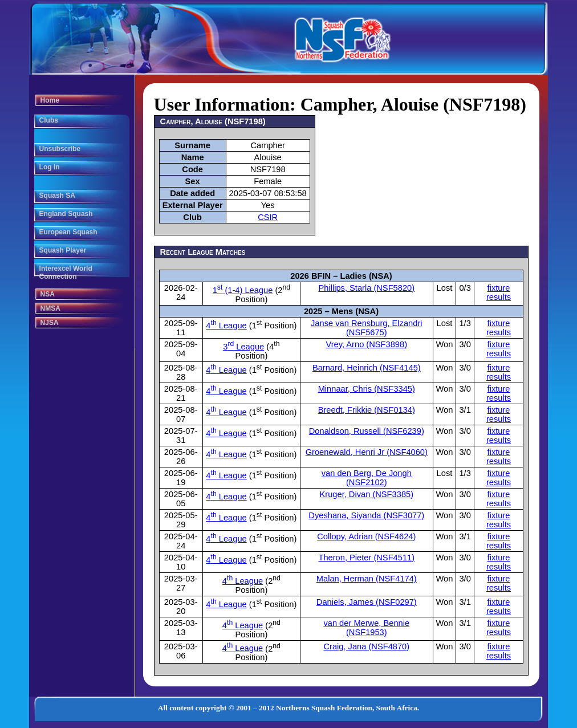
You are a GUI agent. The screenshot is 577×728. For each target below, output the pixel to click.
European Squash (68, 232)
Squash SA (57, 196)
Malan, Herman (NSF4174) (367, 579)
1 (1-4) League (243, 290)
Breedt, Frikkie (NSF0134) (367, 410)
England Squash (66, 214)
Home (50, 100)
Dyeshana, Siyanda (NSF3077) (366, 515)
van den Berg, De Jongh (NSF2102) (367, 478)
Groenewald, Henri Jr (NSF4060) (367, 452)
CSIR (268, 217)
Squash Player (63, 250)
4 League (226, 326)
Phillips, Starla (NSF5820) (366, 288)
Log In (50, 167)
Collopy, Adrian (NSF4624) (366, 536)
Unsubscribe (60, 149)
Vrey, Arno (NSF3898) (367, 344)
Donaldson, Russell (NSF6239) (367, 431)
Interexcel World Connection (66, 273)
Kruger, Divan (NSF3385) (367, 494)
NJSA (50, 323)
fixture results (499, 292)
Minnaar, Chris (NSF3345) (367, 389)
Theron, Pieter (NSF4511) (366, 558)
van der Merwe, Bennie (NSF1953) (366, 628)
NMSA (50, 308)
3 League (243, 347)
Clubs (49, 120)
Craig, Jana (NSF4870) (366, 646)
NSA (48, 294)
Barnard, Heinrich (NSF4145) (367, 368)
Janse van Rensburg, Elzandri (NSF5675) (367, 328)
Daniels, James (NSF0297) (367, 602)
